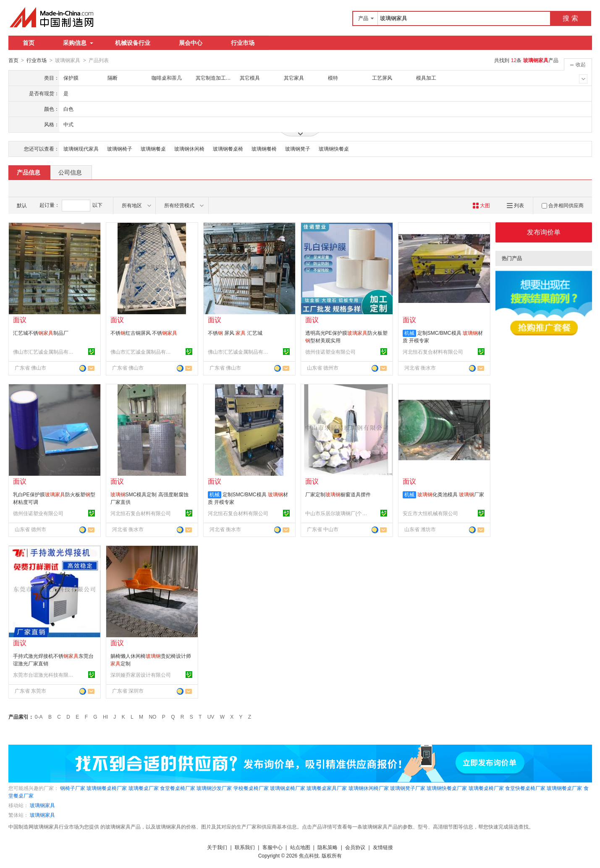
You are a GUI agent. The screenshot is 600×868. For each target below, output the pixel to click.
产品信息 (29, 172)
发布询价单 (544, 232)
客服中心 (272, 847)
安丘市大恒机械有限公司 (430, 513)
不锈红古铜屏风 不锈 (144, 333)
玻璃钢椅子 (120, 149)
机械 (409, 333)
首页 (29, 43)
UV (211, 717)
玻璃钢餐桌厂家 (564, 788)
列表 (515, 205)
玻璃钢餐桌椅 (228, 149)
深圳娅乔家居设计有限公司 (141, 675)
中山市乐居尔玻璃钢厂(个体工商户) (337, 513)
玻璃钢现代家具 (81, 149)
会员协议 (355, 847)
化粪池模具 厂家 (451, 494)
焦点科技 (309, 855)
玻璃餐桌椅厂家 (486, 788)
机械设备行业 (133, 43)
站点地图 (300, 847)
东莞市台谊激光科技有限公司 (45, 675)
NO (152, 717)
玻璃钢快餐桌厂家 (447, 788)
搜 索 (570, 18)
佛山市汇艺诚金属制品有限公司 (45, 352)
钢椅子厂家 (73, 788)
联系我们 (245, 847)
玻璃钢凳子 (298, 149)
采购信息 (78, 43)
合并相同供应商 (563, 205)
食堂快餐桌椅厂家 (525, 788)
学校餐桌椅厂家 (251, 788)
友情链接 (383, 847)
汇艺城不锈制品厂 (41, 333)
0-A (39, 717)
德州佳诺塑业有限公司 (330, 352)
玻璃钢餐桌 (153, 149)
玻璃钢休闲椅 (189, 149)
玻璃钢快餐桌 (334, 149)
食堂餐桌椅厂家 (178, 788)
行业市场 (243, 43)
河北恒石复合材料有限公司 (433, 352)
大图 (481, 205)
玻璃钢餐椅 (264, 149)
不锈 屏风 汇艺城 (235, 333)
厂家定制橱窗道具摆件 (338, 494)
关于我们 (217, 847)
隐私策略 (328, 847)
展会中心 (191, 43)
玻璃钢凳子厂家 (408, 788)
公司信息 (70, 172)
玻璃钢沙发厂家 (214, 788)
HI (105, 717)
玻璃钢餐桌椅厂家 (107, 788)
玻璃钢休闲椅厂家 (369, 788)
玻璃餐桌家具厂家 (327, 788)
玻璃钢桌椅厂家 (288, 788)
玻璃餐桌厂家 (144, 788)
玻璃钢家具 (42, 805)
